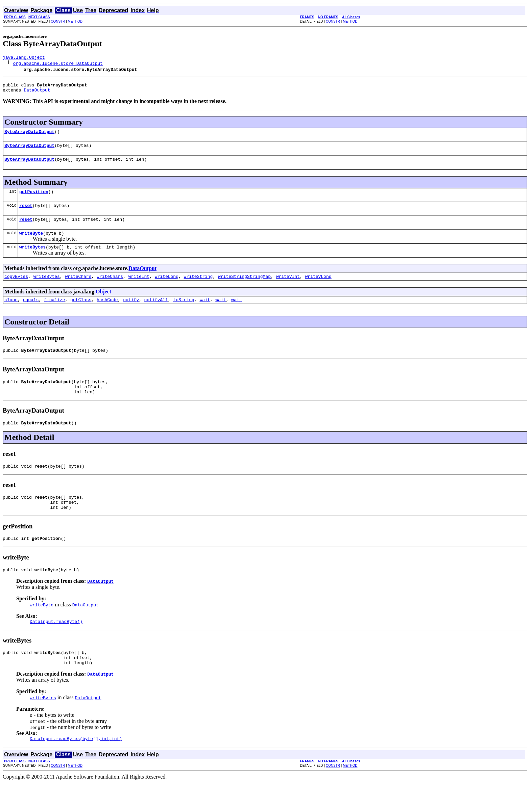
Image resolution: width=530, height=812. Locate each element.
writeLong (167, 288)
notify (131, 313)
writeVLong (318, 288)
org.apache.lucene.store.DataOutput (58, 64)
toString (184, 313)
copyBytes (16, 288)
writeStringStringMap (244, 288)
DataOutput (37, 93)
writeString (198, 288)
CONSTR (58, 21)
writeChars (78, 288)
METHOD (75, 21)
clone (11, 313)
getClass (81, 313)
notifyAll (156, 313)
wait (205, 313)
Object (103, 304)
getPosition (34, 199)
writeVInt (288, 288)
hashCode (107, 313)
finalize (54, 313)
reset (26, 213)
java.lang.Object (24, 58)
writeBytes (32, 258)
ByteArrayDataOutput (29, 135)
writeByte (31, 243)
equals (31, 313)
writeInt (139, 288)
